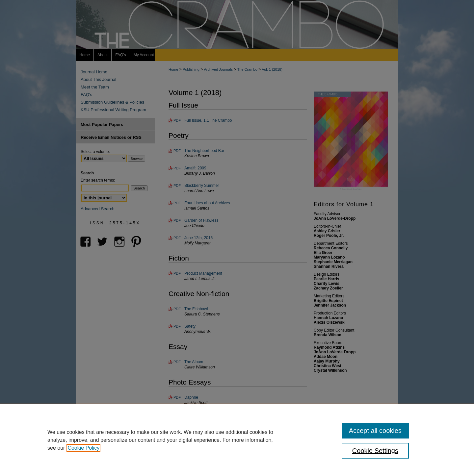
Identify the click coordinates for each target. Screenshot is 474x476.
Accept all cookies (375, 431)
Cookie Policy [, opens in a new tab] (83, 448)
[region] (237, 440)
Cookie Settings (375, 451)
